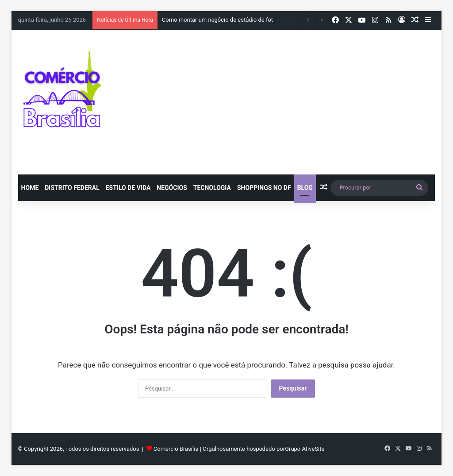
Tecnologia (212, 188)
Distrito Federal (72, 188)
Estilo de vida (128, 188)
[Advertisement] (307, 101)
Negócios (172, 188)
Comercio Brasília (176, 449)
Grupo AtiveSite (305, 449)
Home (30, 188)
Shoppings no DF (264, 188)
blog (305, 188)
